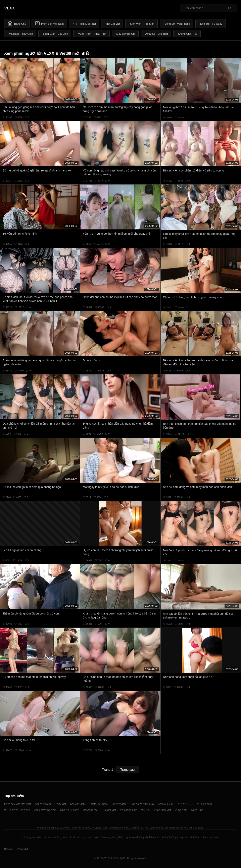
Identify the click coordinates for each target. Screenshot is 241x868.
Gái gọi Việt (109, 810)
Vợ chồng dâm (129, 810)
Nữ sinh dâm (204, 804)
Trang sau (127, 770)
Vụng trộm (181, 810)
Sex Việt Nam (43, 804)
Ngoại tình (197, 810)
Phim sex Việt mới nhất (18, 804)
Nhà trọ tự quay (69, 810)
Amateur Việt (166, 804)
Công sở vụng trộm (45, 810)
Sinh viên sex (185, 804)
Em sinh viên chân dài (17, 810)
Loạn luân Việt (163, 810)
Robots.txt (22, 849)
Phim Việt (60, 804)
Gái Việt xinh (77, 804)
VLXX (9, 8)
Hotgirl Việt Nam (98, 804)
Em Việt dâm (119, 804)
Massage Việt (91, 810)
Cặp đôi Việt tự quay (142, 804)
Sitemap (9, 849)
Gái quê (146, 810)
